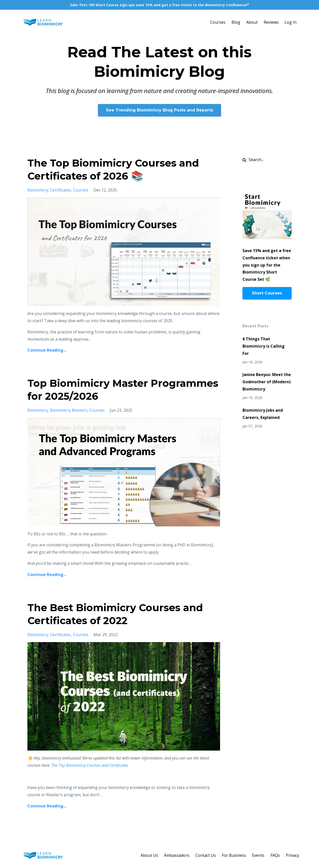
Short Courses (267, 293)
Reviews (271, 22)
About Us (149, 855)
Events (258, 855)
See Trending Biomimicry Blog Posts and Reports (159, 110)
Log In (291, 22)
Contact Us (206, 855)
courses (81, 190)
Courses (218, 22)
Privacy (292, 855)
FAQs (275, 855)
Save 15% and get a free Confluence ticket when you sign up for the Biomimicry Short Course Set (267, 265)
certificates (61, 190)
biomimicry (38, 190)
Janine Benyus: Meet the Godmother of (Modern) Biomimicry (267, 382)
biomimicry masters (69, 410)
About (252, 22)
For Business (234, 855)
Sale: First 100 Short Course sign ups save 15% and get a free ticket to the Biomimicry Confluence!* (160, 5)
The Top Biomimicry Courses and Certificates (90, 765)
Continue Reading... (47, 350)
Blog (236, 22)
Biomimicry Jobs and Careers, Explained (263, 414)
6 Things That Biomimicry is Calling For (264, 346)
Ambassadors (177, 855)
